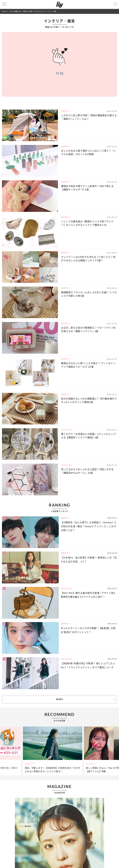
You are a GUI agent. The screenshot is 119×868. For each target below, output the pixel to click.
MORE (59, 699)
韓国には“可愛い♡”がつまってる (33, 11)
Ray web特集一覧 (16, 11)
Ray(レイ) (5, 11)
